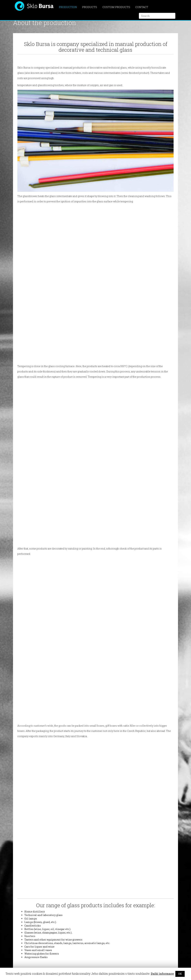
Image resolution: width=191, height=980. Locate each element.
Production (68, 7)
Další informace (162, 974)
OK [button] (180, 974)
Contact (142, 7)
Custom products (116, 7)
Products (90, 7)
